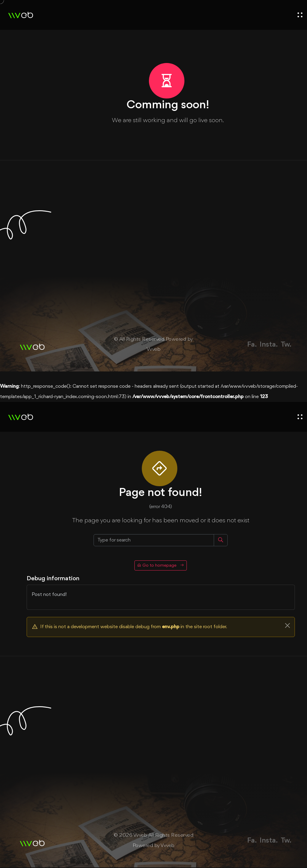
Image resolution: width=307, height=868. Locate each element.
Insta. (269, 345)
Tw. (286, 345)
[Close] (287, 626)
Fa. (252, 345)
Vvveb (154, 350)
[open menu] (300, 15)
